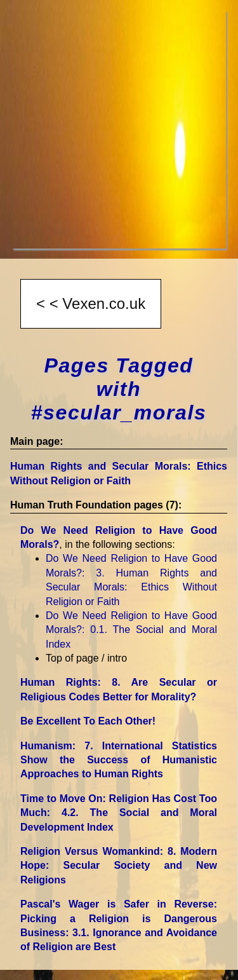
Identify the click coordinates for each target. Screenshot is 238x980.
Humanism (119, 760)
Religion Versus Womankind (119, 866)
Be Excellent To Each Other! (88, 721)
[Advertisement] (119, 129)
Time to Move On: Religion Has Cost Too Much (119, 813)
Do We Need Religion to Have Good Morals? (131, 630)
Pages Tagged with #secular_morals (119, 389)
